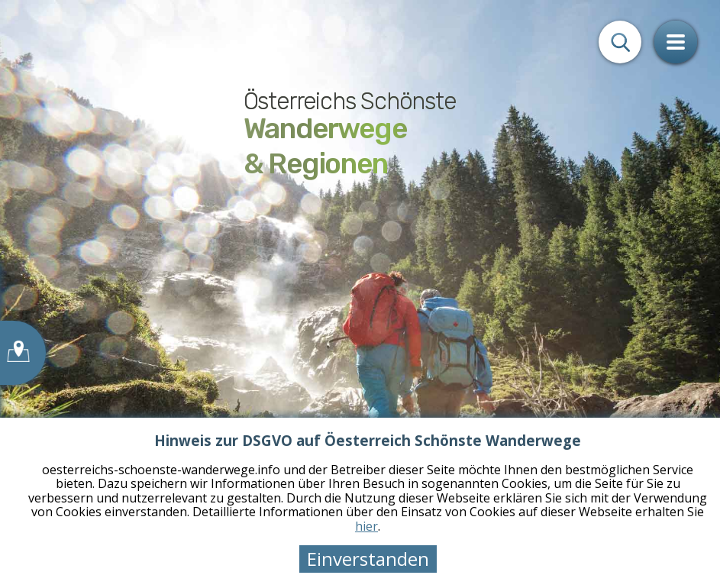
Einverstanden (368, 559)
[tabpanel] (360, 294)
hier (366, 526)
